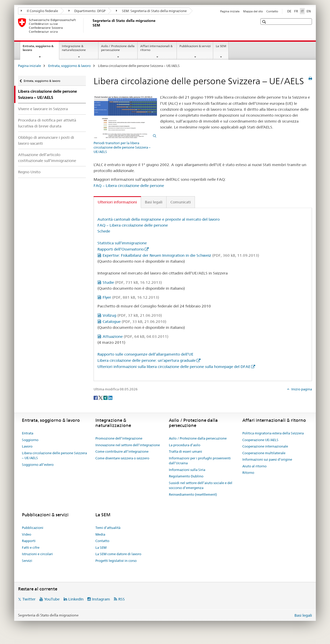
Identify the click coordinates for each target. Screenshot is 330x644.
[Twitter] (101, 398)
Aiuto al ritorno (254, 466)
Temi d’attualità (108, 528)
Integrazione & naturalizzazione (74, 48)
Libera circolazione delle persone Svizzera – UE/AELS (54, 456)
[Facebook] (96, 398)
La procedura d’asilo (185, 445)
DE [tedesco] (289, 11)
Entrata (28, 433)
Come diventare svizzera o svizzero (122, 458)
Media (100, 534)
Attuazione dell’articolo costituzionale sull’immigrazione (47, 158)
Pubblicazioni (33, 528)
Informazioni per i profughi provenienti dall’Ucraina (200, 461)
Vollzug (132, 315)
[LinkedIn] (110, 398)
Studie (132, 282)
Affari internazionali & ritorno (156, 48)
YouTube (52, 599)
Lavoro (27, 446)
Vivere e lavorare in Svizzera (43, 109)
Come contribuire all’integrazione (122, 451)
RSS (122, 599)
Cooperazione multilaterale (264, 453)
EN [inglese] (309, 11)
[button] (265, 22)
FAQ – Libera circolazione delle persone (129, 186)
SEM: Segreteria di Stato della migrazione (151, 11)
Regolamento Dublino (186, 476)
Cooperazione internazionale (265, 446)
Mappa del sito (253, 11)
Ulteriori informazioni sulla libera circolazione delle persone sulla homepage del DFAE (174, 367)
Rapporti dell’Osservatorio (121, 249)
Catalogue (134, 321)
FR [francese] (296, 11)
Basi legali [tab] (154, 202)
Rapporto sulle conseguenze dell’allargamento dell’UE (145, 354)
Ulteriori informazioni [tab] (117, 202)
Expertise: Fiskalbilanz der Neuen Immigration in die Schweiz (181, 255)
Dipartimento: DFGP (87, 11)
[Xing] (106, 398)
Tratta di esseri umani (185, 451)
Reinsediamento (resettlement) (193, 494)
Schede (104, 231)
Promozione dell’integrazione (119, 438)
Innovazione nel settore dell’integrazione (128, 445)
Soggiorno (30, 440)
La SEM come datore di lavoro (118, 554)
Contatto (272, 11)
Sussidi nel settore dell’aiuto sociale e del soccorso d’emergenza (201, 485)
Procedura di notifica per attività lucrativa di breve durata (47, 123)
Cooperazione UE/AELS (260, 440)
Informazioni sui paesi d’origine (267, 459)
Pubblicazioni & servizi (195, 46)
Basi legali (303, 615)
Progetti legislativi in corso (116, 561)
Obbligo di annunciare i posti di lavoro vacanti (46, 140)
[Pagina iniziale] (92, 25)
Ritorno (248, 473)
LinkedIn (76, 599)
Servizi (27, 561)
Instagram (101, 599)
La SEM (221, 46)
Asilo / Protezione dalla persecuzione (118, 48)
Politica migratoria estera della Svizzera (273, 433)
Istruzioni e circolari (37, 554)
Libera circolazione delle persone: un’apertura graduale (147, 360)
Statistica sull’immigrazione (122, 243)
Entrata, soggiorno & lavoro (38, 50)
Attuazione (135, 336)
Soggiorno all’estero (38, 465)
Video (27, 534)
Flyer (131, 297)
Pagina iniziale (230, 11)
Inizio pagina (301, 389)
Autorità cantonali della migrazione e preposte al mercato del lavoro (159, 219)
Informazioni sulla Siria (187, 470)
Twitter (29, 599)
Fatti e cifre (31, 547)
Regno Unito (29, 172)
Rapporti (29, 541)
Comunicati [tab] (181, 202)
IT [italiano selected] (302, 11)
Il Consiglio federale (39, 11)
